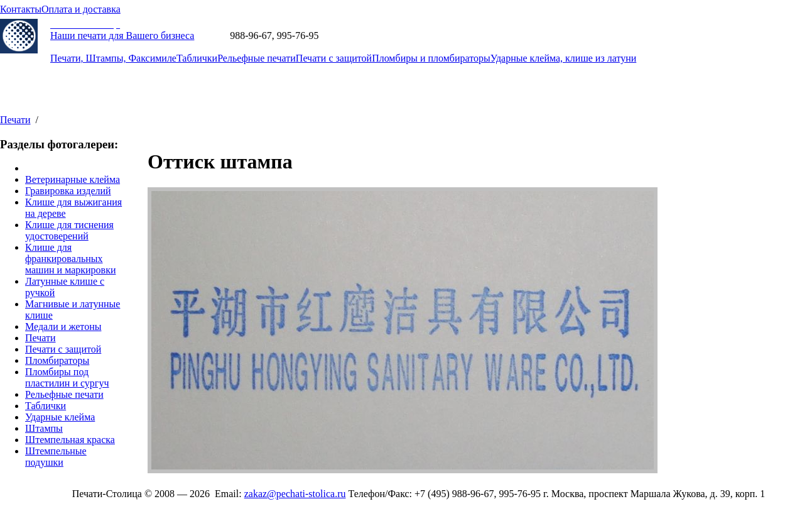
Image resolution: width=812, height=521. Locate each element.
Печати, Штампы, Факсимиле (113, 58)
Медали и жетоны (63, 326)
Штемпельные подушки (56, 457)
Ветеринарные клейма (73, 179)
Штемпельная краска (70, 440)
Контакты (21, 9)
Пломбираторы (57, 360)
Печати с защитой (334, 58)
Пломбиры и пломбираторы (431, 58)
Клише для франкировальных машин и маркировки (70, 259)
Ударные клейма (60, 417)
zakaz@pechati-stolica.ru (372, 36)
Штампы (44, 428)
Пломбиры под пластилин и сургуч (67, 377)
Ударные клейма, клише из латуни (563, 58)
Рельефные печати (257, 58)
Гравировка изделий (68, 191)
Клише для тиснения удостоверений (69, 230)
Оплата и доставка (81, 9)
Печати (15, 120)
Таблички (197, 58)
